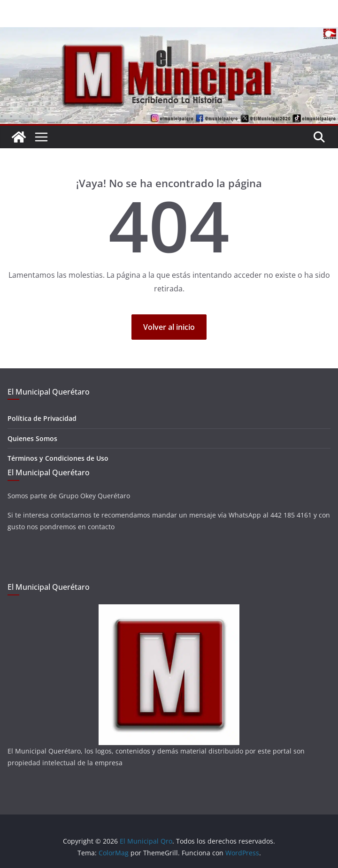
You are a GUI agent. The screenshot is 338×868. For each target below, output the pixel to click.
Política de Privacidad (42, 418)
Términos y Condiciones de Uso (58, 458)
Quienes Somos (32, 438)
